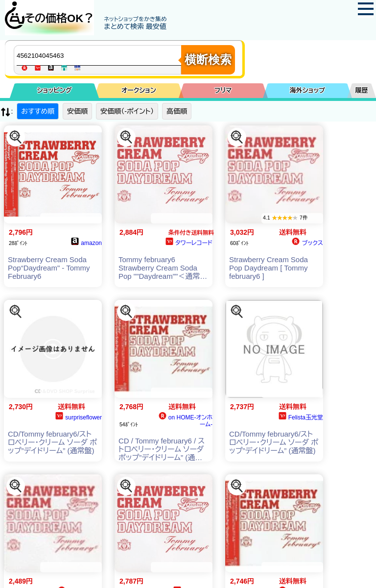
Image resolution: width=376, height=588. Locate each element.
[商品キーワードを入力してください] (100, 55)
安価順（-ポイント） (127, 111)
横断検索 (208, 60)
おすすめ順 (38, 111)
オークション (139, 90)
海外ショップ (307, 90)
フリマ (223, 90)
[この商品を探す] (16, 137)
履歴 (362, 90)
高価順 (177, 111)
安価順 (77, 111)
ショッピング (55, 90)
